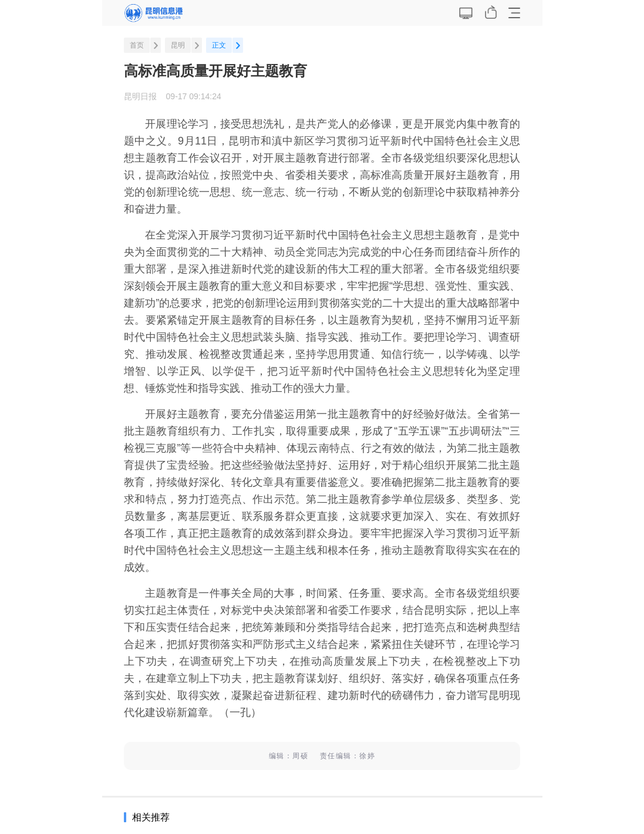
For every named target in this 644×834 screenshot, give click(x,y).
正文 (219, 45)
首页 (137, 45)
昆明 (178, 45)
